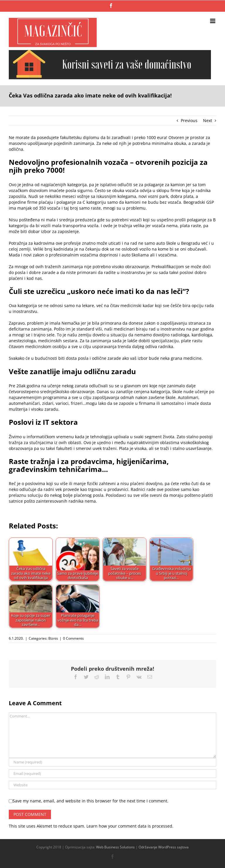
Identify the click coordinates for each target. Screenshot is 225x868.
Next (208, 120)
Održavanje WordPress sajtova (164, 847)
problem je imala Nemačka (53, 323)
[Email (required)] (112, 774)
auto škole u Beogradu (178, 243)
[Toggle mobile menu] (213, 21)
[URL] (112, 785)
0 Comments (73, 638)
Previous (189, 120)
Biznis (53, 638)
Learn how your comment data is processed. (130, 826)
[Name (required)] (112, 762)
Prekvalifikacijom (168, 267)
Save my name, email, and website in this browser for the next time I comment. (91, 801)
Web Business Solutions (115, 847)
